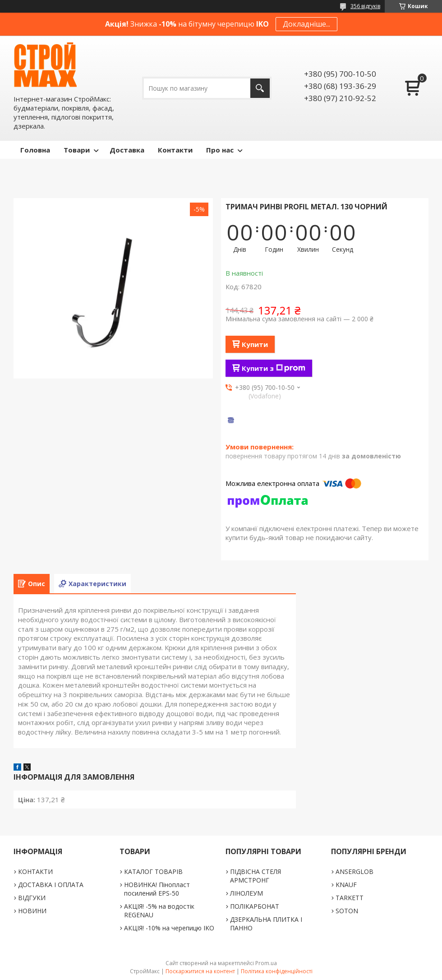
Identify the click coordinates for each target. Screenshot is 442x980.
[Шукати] (260, 88)
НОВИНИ (32, 911)
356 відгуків (365, 6)
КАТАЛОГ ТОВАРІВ (153, 871)
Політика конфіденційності (277, 971)
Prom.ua (266, 963)
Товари (77, 150)
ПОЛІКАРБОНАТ (255, 906)
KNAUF (346, 885)
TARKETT (350, 898)
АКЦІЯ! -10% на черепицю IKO (169, 928)
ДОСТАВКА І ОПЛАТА (51, 885)
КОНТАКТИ (35, 871)
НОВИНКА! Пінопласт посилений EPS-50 (157, 889)
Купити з (274, 368)
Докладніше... (306, 24)
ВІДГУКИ (32, 898)
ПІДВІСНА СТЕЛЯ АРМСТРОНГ (256, 876)
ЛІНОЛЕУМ (246, 893)
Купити (255, 344)
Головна (35, 150)
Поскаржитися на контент (200, 971)
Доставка (127, 150)
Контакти (175, 150)
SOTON (347, 911)
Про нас (220, 150)
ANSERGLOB (355, 871)
